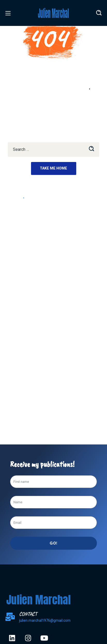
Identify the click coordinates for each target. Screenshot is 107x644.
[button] (99, 13)
